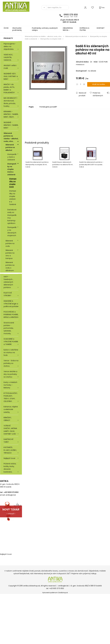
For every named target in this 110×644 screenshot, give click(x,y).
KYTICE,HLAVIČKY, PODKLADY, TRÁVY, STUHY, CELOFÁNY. (11, 397)
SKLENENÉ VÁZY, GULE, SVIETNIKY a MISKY (11, 76)
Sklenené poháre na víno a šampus (10, 254)
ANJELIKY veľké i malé (10, 67)
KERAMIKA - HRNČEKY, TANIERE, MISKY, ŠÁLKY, (11, 114)
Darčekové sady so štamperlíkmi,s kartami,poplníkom (12, 216)
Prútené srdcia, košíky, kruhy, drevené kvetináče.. (10, 468)
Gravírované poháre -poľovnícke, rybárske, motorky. (9, 328)
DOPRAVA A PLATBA (84, 29)
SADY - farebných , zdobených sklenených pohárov (8, 282)
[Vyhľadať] (44, 8)
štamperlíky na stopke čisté (13, 183)
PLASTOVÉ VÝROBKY (8, 294)
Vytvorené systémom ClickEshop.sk (55, 593)
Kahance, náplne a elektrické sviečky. (11, 409)
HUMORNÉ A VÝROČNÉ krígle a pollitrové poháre (11, 304)
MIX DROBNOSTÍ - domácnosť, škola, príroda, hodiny (11, 102)
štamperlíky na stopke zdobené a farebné (13, 198)
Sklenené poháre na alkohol (10, 147)
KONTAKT (101, 28)
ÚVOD (6, 28)
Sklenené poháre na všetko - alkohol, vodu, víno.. (11, 137)
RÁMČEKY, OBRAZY (8, 419)
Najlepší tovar (9, 458)
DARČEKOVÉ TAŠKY (8, 441)
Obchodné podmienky (17, 29)
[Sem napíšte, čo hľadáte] (57, 8)
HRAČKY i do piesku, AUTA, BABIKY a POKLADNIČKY (9, 88)
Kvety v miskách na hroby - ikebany (10, 385)
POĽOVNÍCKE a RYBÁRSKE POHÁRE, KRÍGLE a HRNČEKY (11, 314)
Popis (31, 107)
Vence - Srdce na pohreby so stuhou (11, 363)
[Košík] (102, 8)
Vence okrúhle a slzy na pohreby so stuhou (10, 374)
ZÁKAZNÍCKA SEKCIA (68, 29)
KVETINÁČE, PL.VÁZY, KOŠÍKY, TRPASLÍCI (10, 450)
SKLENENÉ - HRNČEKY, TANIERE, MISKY (11, 125)
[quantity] (81, 84)
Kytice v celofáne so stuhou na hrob (11, 352)
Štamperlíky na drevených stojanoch (12, 231)
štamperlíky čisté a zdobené (12, 157)
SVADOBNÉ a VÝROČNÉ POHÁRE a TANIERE (11, 342)
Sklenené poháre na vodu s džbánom (10, 266)
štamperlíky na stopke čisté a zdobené (12, 169)
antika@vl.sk (63, 586)
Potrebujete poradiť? (48, 107)
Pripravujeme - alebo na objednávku (10, 46)
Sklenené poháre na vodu (10, 243)
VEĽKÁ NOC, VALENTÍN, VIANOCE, (8, 57)
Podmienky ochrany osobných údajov (45, 29)
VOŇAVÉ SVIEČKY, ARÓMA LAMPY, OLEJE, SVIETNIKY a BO (10, 430)
